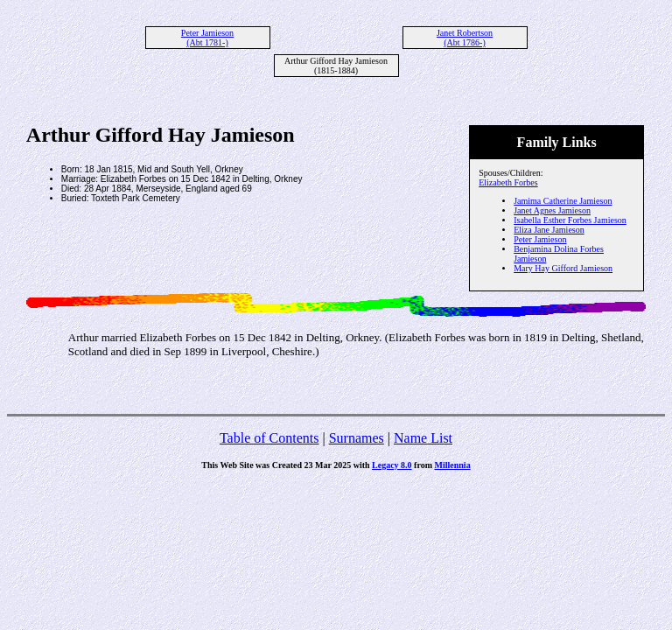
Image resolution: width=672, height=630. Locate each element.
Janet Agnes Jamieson (552, 210)
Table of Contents (269, 438)
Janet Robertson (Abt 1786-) (465, 38)
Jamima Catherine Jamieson (563, 201)
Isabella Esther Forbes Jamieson (570, 220)
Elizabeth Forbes (508, 182)
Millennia (453, 465)
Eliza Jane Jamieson (549, 230)
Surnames (357, 438)
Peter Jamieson (540, 239)
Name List (423, 438)
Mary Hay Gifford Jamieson (563, 268)
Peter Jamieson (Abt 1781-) (207, 38)
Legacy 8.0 (392, 465)
